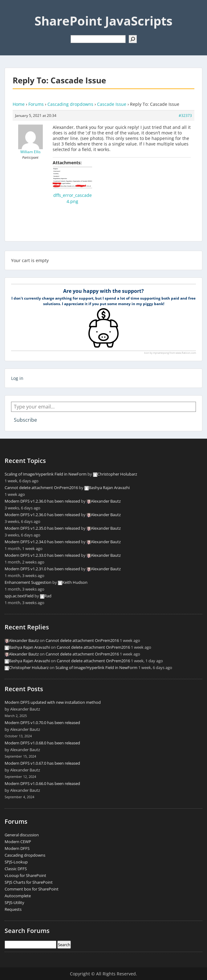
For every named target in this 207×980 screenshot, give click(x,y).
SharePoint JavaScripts (103, 21)
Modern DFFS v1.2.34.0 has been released (42, 542)
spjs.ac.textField (19, 596)
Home (19, 104)
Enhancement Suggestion (28, 582)
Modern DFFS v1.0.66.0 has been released (42, 783)
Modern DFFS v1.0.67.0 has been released (42, 763)
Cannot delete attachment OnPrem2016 (41, 488)
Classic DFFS (16, 869)
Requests (13, 909)
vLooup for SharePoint (25, 875)
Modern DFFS (17, 848)
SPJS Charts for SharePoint (29, 882)
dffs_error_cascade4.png (73, 198)
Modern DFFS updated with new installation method (53, 702)
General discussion (22, 835)
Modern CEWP (18, 842)
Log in (17, 378)
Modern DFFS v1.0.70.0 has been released (42, 723)
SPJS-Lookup (16, 862)
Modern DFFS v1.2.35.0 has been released (42, 528)
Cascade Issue (112, 104)
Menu (11, 10)
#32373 (185, 116)
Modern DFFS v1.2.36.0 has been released (42, 501)
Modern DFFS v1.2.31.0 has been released (42, 569)
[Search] (133, 39)
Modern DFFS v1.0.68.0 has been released (42, 743)
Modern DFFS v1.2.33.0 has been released (42, 555)
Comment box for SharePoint (32, 889)
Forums (36, 104)
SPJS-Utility (14, 902)
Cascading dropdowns (70, 104)
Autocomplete (18, 896)
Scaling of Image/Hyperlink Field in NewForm (46, 474)
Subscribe (25, 420)
